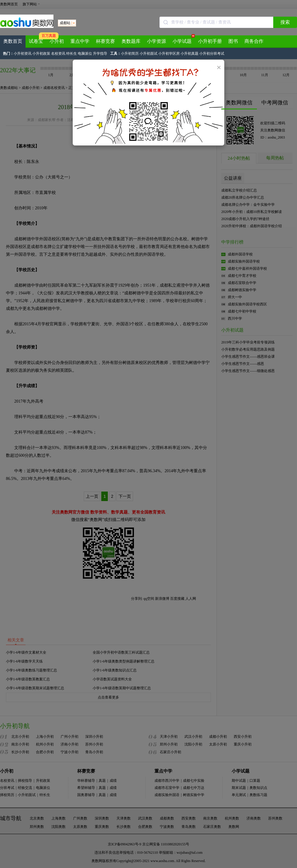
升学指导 (100, 54)
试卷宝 (36, 41)
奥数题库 (131, 41)
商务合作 (254, 41)
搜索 (285, 22)
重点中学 (80, 41)
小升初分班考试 (212, 54)
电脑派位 (85, 54)
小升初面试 (149, 54)
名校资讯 (58, 54)
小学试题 (184, 40)
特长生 (72, 54)
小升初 (57, 41)
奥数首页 (13, 41)
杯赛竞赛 (105, 41)
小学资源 (157, 41)
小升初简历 (130, 54)
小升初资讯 (23, 54)
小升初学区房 (169, 54)
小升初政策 (42, 54)
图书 (233, 41)
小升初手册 (210, 41)
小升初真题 (190, 54)
